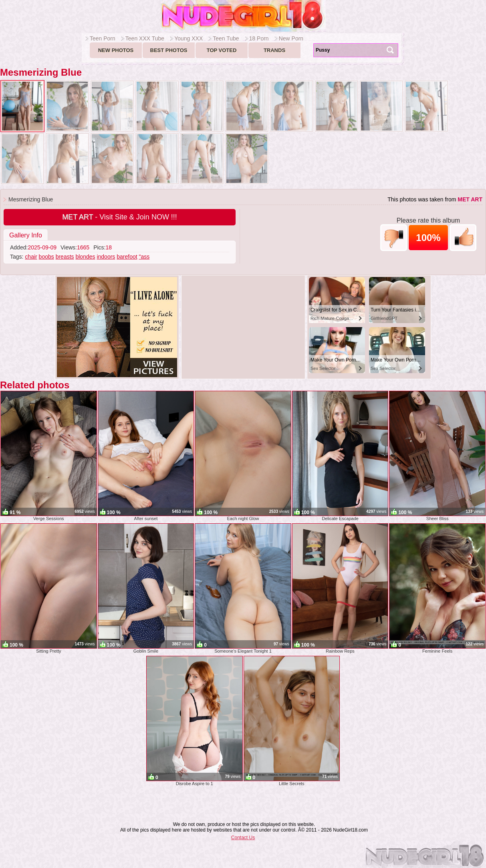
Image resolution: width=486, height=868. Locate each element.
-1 (394, 238)
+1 (463, 238)
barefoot (127, 257)
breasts (65, 257)
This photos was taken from (435, 199)
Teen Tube (226, 38)
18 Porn (259, 38)
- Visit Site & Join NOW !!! (120, 217)
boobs (46, 257)
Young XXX (189, 38)
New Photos (116, 50)
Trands (274, 50)
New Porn (291, 38)
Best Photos (169, 50)
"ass (144, 257)
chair (31, 257)
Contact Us (243, 838)
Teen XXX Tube (145, 38)
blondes (85, 257)
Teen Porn (103, 38)
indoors (106, 257)
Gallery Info (26, 235)
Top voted (222, 50)
